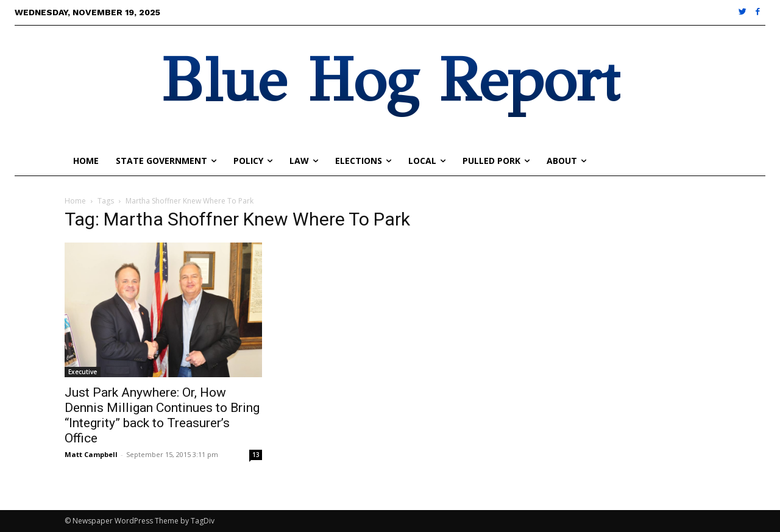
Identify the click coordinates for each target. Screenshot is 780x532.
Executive (83, 372)
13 (256, 455)
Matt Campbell (91, 454)
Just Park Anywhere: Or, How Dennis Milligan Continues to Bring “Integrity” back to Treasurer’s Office (162, 415)
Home (75, 201)
